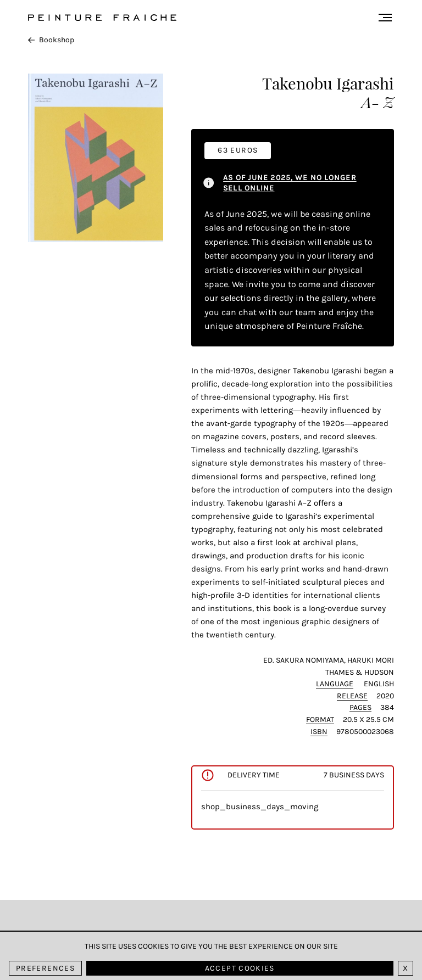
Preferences (45, 968)
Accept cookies (240, 968)
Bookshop (51, 40)
